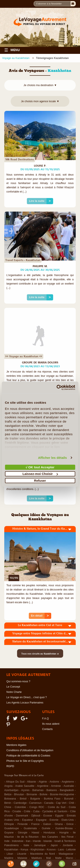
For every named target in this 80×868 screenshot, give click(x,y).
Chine (8, 807)
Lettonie (71, 850)
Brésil (23, 799)
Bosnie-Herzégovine (62, 794)
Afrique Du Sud (15, 782)
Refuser (40, 480)
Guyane (9, 833)
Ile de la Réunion (28, 837)
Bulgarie (35, 799)
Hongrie (64, 833)
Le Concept (13, 687)
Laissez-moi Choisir (40, 474)
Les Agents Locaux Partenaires (25, 703)
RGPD (10, 766)
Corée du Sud (57, 807)
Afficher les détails (52, 458)
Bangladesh (67, 790)
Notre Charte (14, 692)
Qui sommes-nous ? (18, 681)
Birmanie (32, 794)
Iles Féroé (67, 837)
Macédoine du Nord (42, 854)
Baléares (52, 790)
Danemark (22, 816)
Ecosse (48, 816)
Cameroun (35, 803)
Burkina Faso (52, 799)
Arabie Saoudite (25, 786)
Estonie (54, 820)
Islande (48, 841)
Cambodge (20, 803)
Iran (28, 841)
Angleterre (68, 782)
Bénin (8, 803)
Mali (49, 858)
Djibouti (36, 816)
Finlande (23, 824)
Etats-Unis (68, 820)
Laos (61, 850)
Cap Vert (61, 803)
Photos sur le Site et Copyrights (25, 761)
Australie (69, 786)
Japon (54, 845)
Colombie (20, 807)
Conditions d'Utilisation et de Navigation (30, 750)
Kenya (24, 850)
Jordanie (68, 845)
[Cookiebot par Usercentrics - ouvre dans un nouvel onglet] (57, 388)
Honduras (49, 833)
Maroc (69, 858)
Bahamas (38, 790)
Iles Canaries (50, 837)
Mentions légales (16, 745)
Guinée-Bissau (64, 828)
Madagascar (66, 854)
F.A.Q (46, 719)
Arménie (56, 786)
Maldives (37, 858)
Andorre (54, 782)
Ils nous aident (51, 724)
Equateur (28, 820)
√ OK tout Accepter (40, 467)
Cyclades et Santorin (55, 811)
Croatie (17, 811)
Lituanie (22, 854)
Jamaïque (40, 845)
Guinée (46, 828)
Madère (9, 858)
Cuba (36, 811)
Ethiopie (9, 824)
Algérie (43, 782)
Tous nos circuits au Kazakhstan (40, 653)
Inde (7, 841)
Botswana (10, 799)
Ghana (59, 824)
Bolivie (44, 794)
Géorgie (23, 833)
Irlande (37, 841)
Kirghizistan (37, 850)
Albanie (32, 782)
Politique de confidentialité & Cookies (28, 756)
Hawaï (35, 833)
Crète (27, 811)
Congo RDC (37, 807)
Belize (8, 794)
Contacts (47, 729)
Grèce (70, 824)
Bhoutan (19, 794)
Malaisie (22, 858)
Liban (10, 854)
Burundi (69, 799)
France (36, 824)
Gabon (47, 824)
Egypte (59, 816)
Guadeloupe (12, 828)
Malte (58, 858)
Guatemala (30, 828)
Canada (49, 803)
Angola (8, 786)
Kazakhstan (11, 850)
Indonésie (18, 841)
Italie (26, 845)
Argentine (43, 786)
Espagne (41, 820)
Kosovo (51, 850)
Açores (25, 790)
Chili (71, 803)
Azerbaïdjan (11, 790)
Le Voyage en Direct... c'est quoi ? (27, 697)
